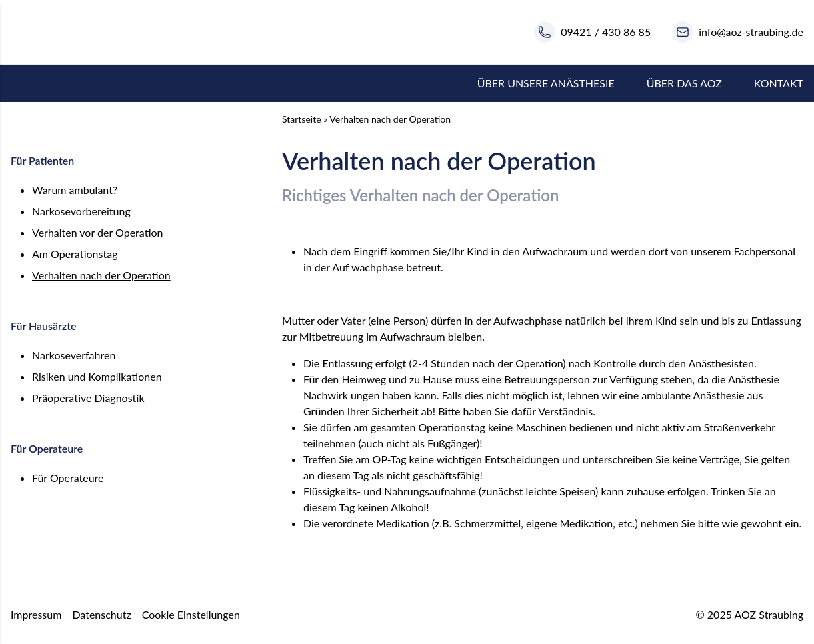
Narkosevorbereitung (81, 211)
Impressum (36, 614)
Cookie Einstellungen (191, 614)
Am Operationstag (75, 254)
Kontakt (779, 83)
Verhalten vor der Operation (98, 232)
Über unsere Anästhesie (546, 83)
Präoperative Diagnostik (88, 398)
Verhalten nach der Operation (101, 275)
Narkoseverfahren (74, 355)
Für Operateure (68, 478)
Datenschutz (101, 614)
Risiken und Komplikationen (97, 376)
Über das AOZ (684, 83)
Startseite (302, 119)
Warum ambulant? (75, 190)
